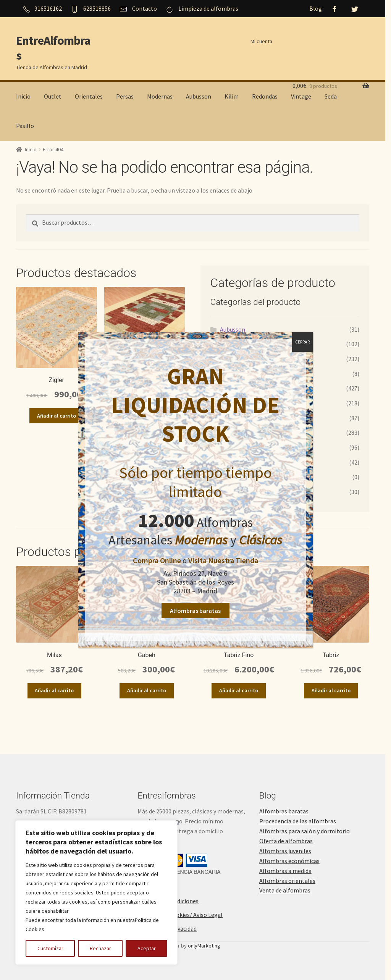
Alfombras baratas (196, 611)
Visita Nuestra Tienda (223, 560)
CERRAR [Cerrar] (302, 342)
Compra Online (157, 560)
